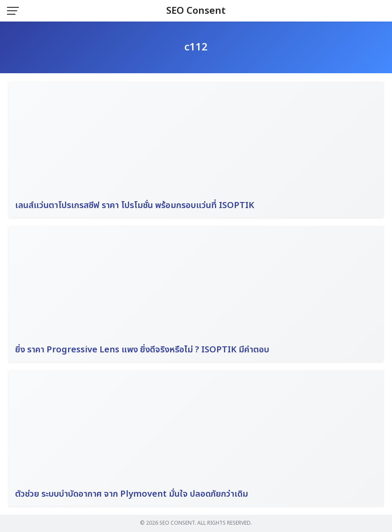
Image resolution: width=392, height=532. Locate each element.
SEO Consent (196, 11)
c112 (196, 47)
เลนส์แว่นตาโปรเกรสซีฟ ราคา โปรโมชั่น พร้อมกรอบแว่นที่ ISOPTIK (135, 205)
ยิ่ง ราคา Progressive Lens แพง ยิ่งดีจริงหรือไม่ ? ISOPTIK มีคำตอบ (142, 350)
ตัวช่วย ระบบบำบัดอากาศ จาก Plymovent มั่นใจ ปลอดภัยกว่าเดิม (132, 494)
